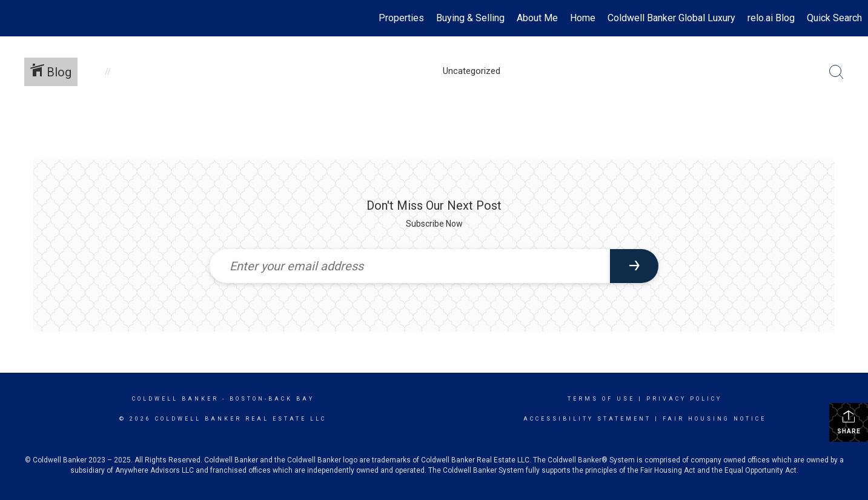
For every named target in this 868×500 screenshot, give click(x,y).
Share (849, 422)
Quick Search (834, 18)
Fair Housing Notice (714, 419)
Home (583, 18)
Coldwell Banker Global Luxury (671, 18)
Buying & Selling (470, 18)
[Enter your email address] (410, 266)
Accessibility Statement (587, 419)
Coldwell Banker (175, 399)
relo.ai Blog (771, 18)
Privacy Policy (684, 399)
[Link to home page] (15, 18)
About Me (537, 18)
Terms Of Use (601, 399)
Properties (401, 18)
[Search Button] (837, 72)
